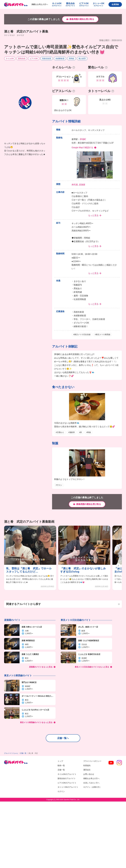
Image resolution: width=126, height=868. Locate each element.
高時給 (71, 58)
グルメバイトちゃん (11, 753)
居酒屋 (82, 185)
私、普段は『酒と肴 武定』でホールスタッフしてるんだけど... (29, 570)
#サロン (59, 485)
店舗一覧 (23, 753)
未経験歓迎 (60, 58)
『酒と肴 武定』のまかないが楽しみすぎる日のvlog (83, 570)
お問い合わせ (89, 774)
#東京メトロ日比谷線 (82, 334)
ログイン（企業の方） (92, 787)
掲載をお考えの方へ (40, 4)
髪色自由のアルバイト (67, 778)
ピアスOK (34, 58)
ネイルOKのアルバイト (67, 774)
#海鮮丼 (72, 432)
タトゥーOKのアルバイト (68, 787)
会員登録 (115, 4)
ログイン (61, 791)
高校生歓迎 (47, 58)
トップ (60, 761)
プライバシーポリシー (92, 761)
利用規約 (87, 766)
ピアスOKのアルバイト (67, 783)
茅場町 (83, 139)
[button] (118, 566)
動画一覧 (61, 766)
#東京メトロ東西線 (103, 334)
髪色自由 (22, 58)
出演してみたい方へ (91, 783)
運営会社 (87, 770)
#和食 (89, 432)
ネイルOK (10, 58)
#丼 (81, 432)
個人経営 (82, 58)
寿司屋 (75, 185)
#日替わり (60, 432)
